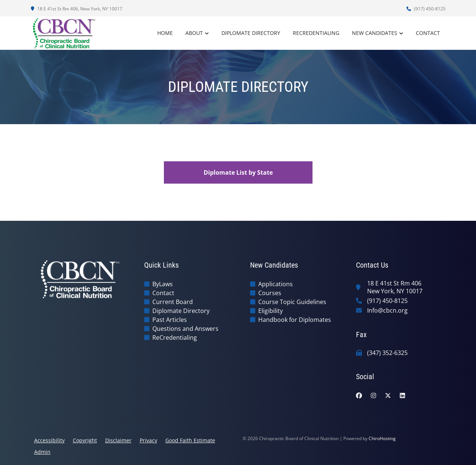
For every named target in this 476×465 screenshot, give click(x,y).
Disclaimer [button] (118, 440)
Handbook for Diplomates (295, 320)
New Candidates (375, 33)
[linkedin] (402, 395)
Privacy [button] (148, 440)
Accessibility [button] (49, 440)
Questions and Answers (185, 329)
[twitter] (388, 395)
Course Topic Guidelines (292, 302)
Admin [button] (42, 452)
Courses (270, 293)
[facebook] (359, 395)
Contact (428, 33)
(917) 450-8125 (426, 9)
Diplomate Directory (251, 33)
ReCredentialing (316, 33)
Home (165, 33)
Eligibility (271, 311)
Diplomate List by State (238, 172)
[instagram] (373, 395)
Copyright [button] (85, 440)
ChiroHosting (382, 438)
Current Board (173, 302)
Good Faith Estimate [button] (190, 440)
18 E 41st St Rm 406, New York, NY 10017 (77, 9)
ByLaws (163, 284)
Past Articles (170, 320)
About (194, 33)
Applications (276, 284)
